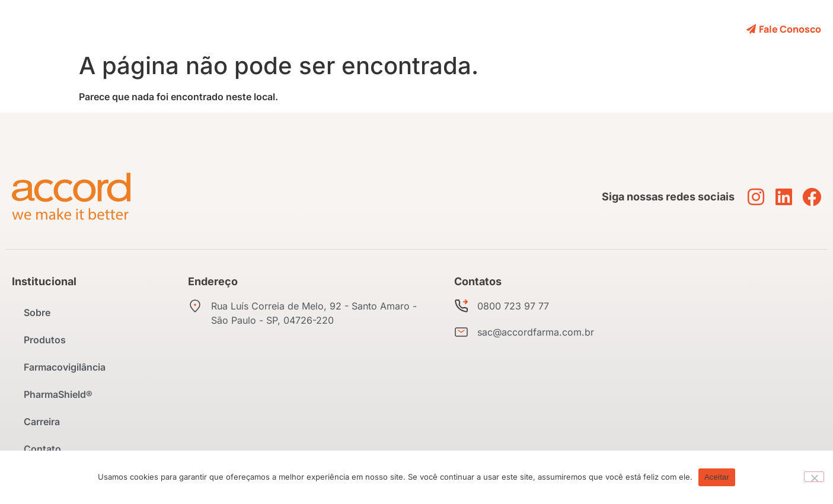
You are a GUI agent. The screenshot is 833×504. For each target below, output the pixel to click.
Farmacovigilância (366, 29)
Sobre (234, 29)
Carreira (530, 29)
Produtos (287, 29)
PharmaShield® (459, 29)
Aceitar (717, 477)
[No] (814, 477)
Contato (584, 29)
